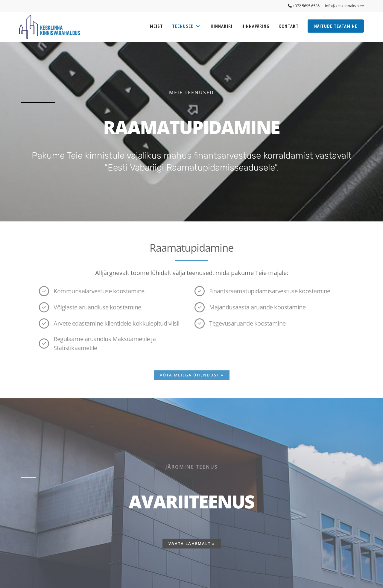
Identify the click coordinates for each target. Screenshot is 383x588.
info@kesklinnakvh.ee (344, 6)
